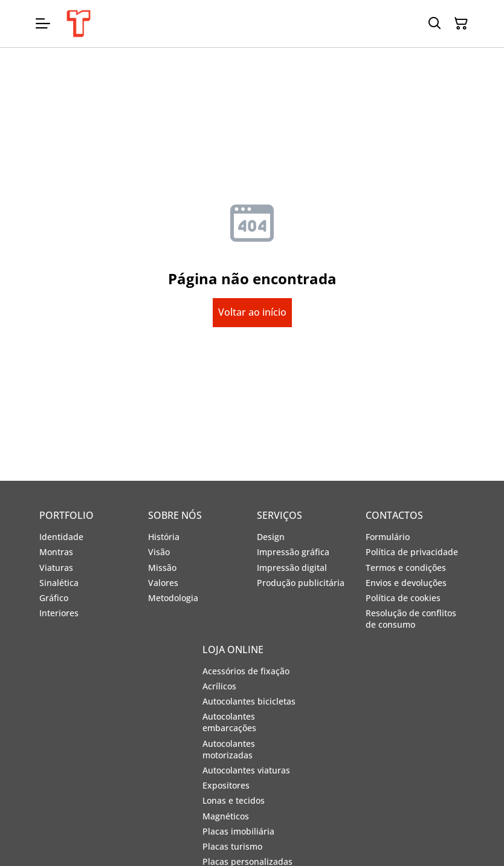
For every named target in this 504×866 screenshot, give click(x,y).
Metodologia (173, 598)
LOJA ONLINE (233, 649)
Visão (159, 552)
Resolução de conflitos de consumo (411, 619)
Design (271, 537)
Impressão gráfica (293, 552)
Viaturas (56, 568)
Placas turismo (232, 846)
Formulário (388, 537)
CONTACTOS (394, 515)
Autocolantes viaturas (246, 770)
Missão (162, 568)
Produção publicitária (301, 583)
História (164, 537)
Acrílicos (219, 686)
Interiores (59, 613)
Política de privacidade (412, 552)
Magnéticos (226, 816)
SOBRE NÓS (175, 515)
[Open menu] (43, 24)
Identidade (61, 537)
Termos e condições (406, 568)
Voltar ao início (252, 312)
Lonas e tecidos (234, 800)
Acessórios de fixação (246, 671)
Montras (56, 552)
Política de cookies (403, 598)
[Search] (435, 24)
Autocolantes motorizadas (229, 749)
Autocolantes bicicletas (249, 701)
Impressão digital (292, 568)
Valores (163, 583)
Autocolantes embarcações (229, 722)
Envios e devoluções (406, 583)
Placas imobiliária (238, 831)
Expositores (226, 785)
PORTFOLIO (66, 515)
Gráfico (54, 598)
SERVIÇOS (279, 515)
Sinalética (59, 583)
